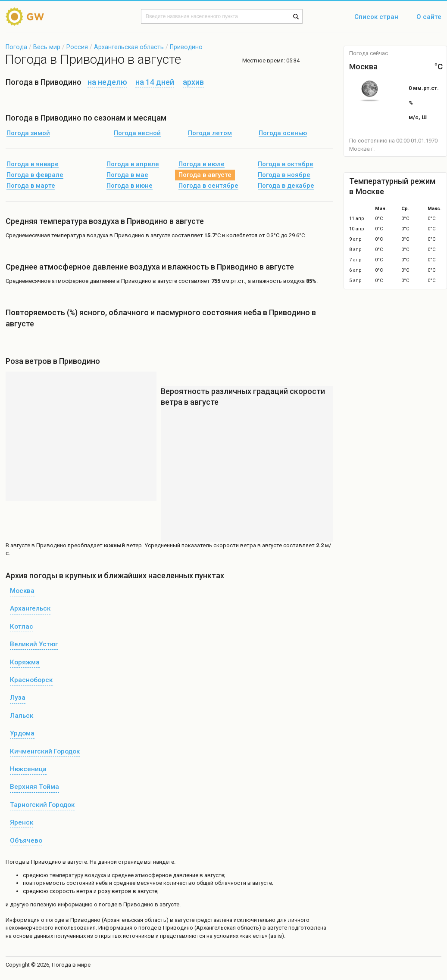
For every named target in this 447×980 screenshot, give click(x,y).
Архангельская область (129, 47)
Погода (16, 47)
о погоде (53, 920)
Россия (77, 47)
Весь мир (47, 47)
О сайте (429, 17)
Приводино (186, 47)
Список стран (376, 17)
